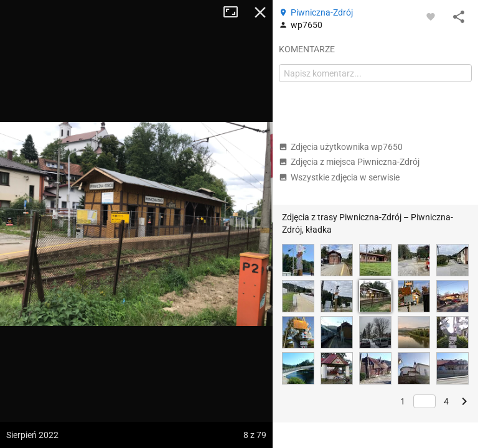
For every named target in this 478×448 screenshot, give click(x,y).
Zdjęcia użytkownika (341, 147)
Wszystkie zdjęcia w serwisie (339, 177)
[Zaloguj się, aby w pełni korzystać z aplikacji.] (431, 16)
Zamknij (260, 12)
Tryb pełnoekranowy (235, 12)
